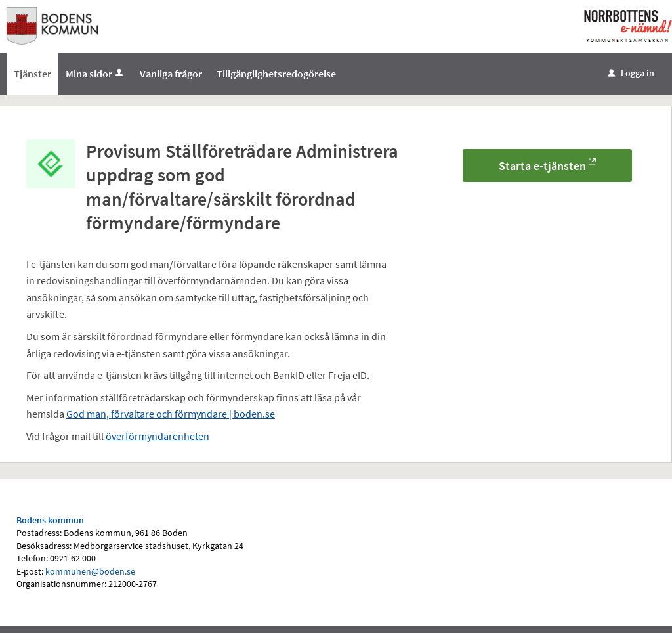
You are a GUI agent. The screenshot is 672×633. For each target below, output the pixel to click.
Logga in (631, 73)
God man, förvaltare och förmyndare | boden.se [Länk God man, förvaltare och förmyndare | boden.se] (171, 414)
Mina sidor (95, 74)
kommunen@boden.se (90, 571)
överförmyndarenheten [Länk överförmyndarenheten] (157, 436)
